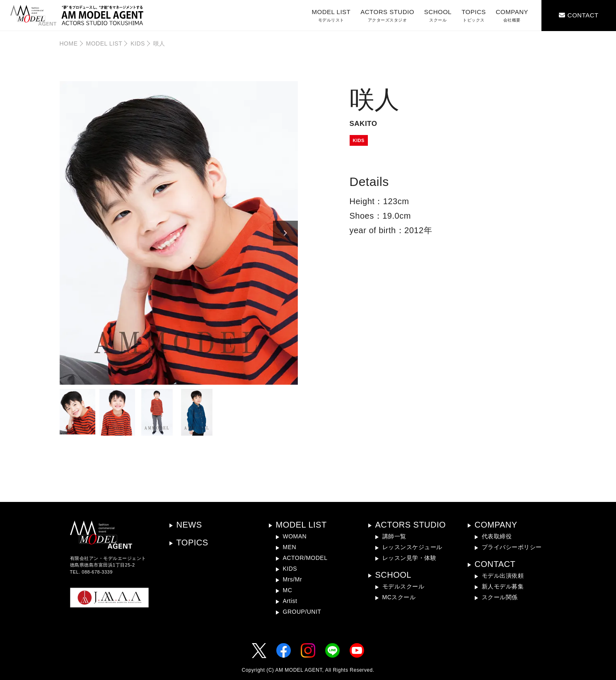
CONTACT (495, 564)
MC (288, 590)
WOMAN (295, 536)
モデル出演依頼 (503, 576)
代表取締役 (497, 536)
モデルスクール (403, 586)
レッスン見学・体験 (409, 558)
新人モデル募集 (503, 586)
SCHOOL (438, 16)
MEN (290, 547)
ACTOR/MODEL (305, 558)
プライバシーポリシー (512, 547)
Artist (290, 601)
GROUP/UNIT (302, 612)
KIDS (138, 43)
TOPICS (474, 16)
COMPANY (512, 16)
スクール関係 (500, 597)
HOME (69, 43)
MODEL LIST (331, 16)
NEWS (189, 525)
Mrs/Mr (293, 579)
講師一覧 (394, 536)
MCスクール (399, 597)
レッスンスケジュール (412, 547)
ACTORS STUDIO (387, 16)
